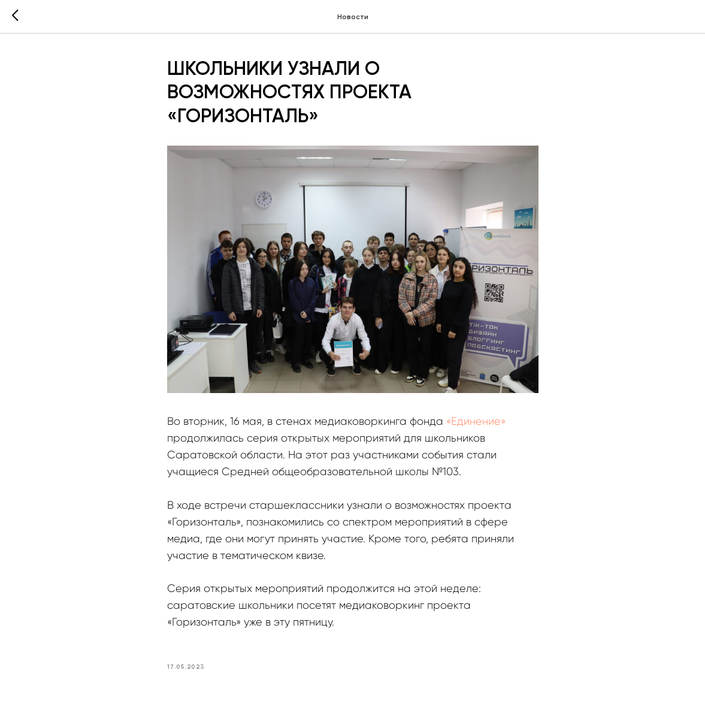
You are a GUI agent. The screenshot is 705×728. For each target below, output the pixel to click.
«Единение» (476, 421)
